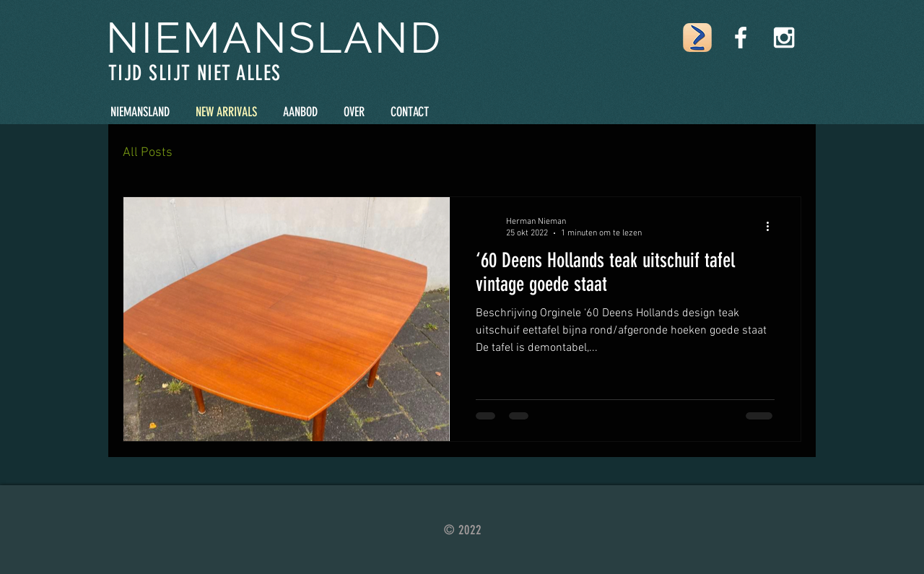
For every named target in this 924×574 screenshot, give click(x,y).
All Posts (148, 153)
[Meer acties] (772, 227)
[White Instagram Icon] (784, 38)
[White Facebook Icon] (741, 38)
